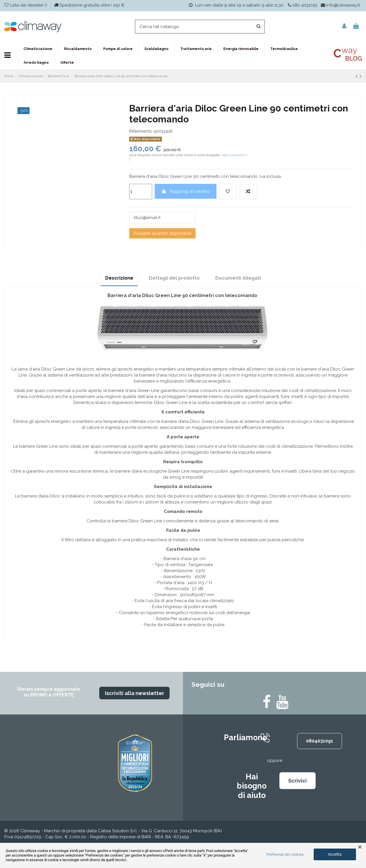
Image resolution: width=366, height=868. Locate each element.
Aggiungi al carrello (185, 191)
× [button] (360, 847)
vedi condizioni (233, 155)
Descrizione (119, 278)
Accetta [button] (335, 854)
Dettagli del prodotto (174, 278)
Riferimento (141, 131)
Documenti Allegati (238, 278)
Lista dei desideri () (26, 5)
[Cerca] (200, 27)
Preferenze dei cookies (285, 854)
